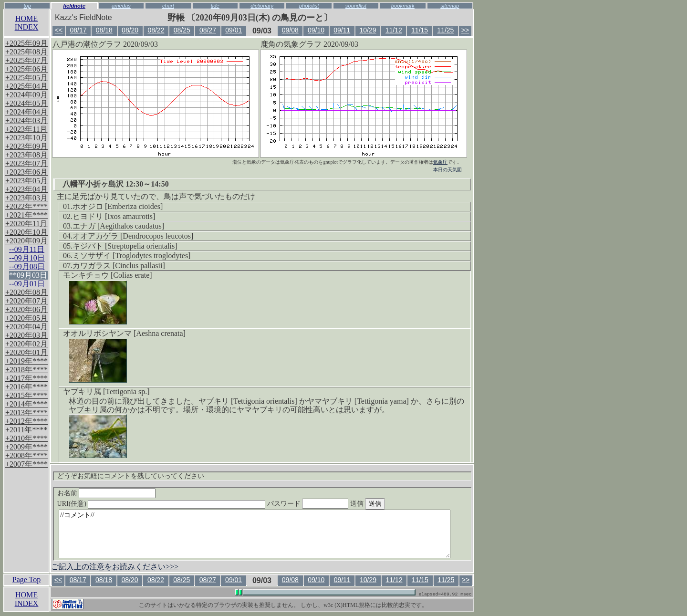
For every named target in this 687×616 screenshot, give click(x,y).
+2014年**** (26, 404)
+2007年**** (26, 464)
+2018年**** (26, 370)
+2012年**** (26, 421)
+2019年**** (26, 361)
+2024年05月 (26, 103)
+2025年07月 (26, 60)
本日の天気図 (448, 170)
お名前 (107, 493)
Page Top (26, 579)
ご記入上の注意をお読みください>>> (115, 567)
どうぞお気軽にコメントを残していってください (131, 476)
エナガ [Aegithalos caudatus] (118, 226)
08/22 (156, 30)
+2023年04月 (26, 189)
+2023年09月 (26, 146)
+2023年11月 (26, 129)
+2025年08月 (26, 52)
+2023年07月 (26, 163)
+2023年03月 (26, 198)
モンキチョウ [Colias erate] (108, 275)
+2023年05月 (26, 181)
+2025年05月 (26, 78)
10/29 (368, 30)
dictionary (262, 6)
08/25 (182, 30)
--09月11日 (27, 249)
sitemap (450, 6)
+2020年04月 (26, 327)
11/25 (445, 30)
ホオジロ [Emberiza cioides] (118, 206)
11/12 (394, 30)
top (27, 6)
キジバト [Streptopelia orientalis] (125, 246)
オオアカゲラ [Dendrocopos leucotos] (133, 236)
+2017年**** (26, 378)
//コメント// (255, 534)
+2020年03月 (26, 335)
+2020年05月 (26, 318)
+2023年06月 (26, 172)
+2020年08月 (26, 292)
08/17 (78, 30)
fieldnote (74, 6)
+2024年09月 (26, 95)
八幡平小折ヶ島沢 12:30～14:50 (116, 184)
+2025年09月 (26, 43)
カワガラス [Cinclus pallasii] (119, 266)
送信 (385, 504)
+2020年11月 (26, 224)
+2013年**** (26, 412)
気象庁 (440, 162)
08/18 (104, 30)
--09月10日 (27, 258)
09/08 (290, 30)
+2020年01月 (26, 352)
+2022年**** (26, 206)
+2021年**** (26, 215)
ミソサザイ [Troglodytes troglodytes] (131, 256)
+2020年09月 (26, 241)
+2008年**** (26, 455)
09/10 (316, 30)
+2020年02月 (26, 344)
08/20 (130, 30)
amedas (121, 6)
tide (215, 6)
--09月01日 (27, 284)
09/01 (234, 30)
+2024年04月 (26, 112)
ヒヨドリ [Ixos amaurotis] (114, 216)
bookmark (403, 6)
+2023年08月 (26, 155)
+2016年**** (26, 387)
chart (168, 6)
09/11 (342, 30)
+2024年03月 (26, 120)
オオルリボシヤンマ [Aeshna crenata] (124, 333)
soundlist (356, 6)
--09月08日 (27, 266)
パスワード (326, 504)
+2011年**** (26, 430)
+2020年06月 (26, 309)
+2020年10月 (26, 232)
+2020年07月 (26, 301)
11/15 (420, 30)
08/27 (208, 30)
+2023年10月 (26, 138)
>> (465, 30)
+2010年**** (26, 438)
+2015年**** (26, 395)
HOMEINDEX (27, 23)
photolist (309, 6)
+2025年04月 (26, 86)
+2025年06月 (26, 69)
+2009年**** (26, 447)
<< (59, 30)
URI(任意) (171, 504)
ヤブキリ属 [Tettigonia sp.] (106, 392)
